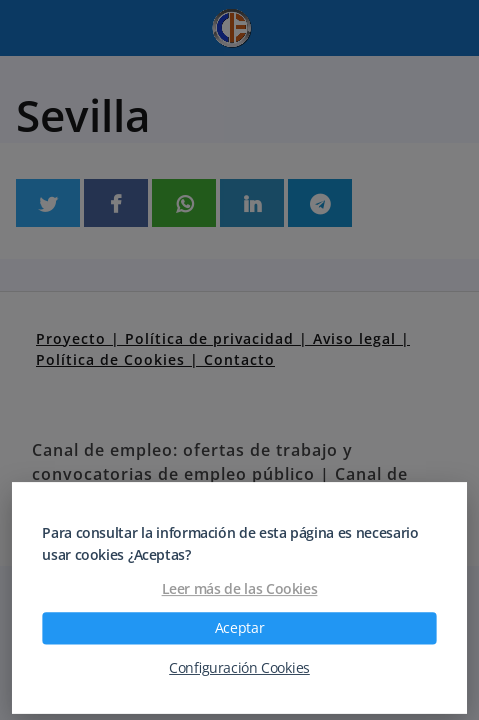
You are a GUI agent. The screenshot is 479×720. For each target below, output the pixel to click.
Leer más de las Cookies (240, 589)
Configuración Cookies (239, 668)
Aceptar (239, 628)
